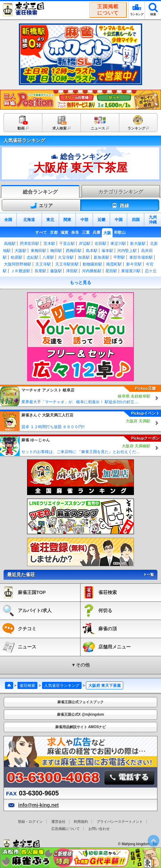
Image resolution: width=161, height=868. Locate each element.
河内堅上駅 (127, 251)
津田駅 (72, 271)
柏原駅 (17, 257)
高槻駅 (10, 243)
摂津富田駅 (29, 243)
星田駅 (111, 271)
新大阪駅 (138, 243)
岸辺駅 (85, 243)
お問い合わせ (99, 829)
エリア (41, 206)
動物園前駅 (92, 264)
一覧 (149, 575)
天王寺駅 (43, 264)
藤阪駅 (56, 271)
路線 (120, 206)
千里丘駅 (67, 243)
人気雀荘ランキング (62, 685)
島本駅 (92, 251)
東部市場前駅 (141, 257)
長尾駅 (40, 271)
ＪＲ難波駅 (20, 271)
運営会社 (58, 822)
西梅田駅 (74, 251)
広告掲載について (66, 829)
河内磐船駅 (92, 271)
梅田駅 (56, 251)
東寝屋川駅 (131, 271)
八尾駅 (48, 257)
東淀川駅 (118, 243)
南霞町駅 (114, 264)
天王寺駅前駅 (67, 264)
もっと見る (80, 283)
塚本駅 (107, 251)
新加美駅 (102, 257)
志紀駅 (33, 257)
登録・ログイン (30, 822)
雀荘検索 (27, 685)
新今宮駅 (134, 264)
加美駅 (84, 257)
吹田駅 (101, 243)
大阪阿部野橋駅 (18, 264)
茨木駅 (49, 243)
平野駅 (119, 257)
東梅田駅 (38, 251)
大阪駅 (20, 251)
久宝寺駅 (66, 257)
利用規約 (81, 822)
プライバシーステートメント (120, 822)
